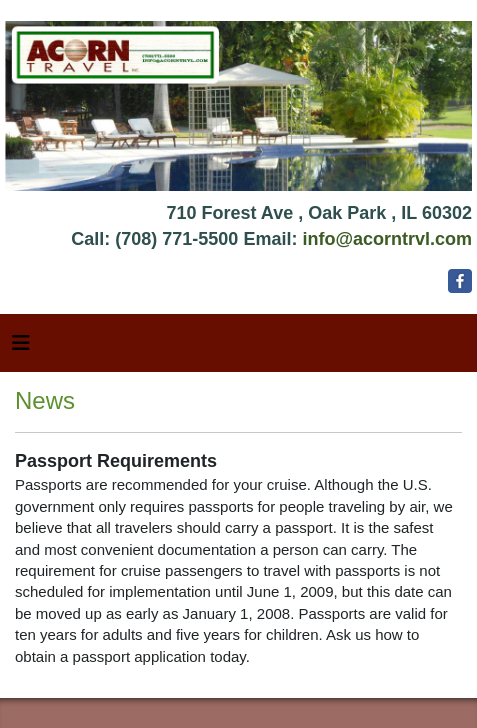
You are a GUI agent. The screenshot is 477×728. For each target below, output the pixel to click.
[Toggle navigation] (21, 348)
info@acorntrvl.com (387, 239)
